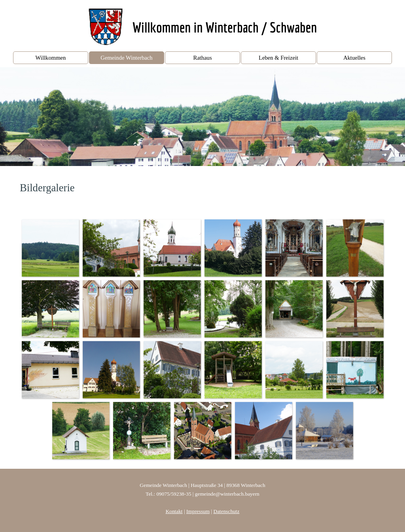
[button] (50, 248)
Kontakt (174, 511)
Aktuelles (354, 58)
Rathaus (202, 58)
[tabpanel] (202, 188)
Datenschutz (227, 511)
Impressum (198, 511)
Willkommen (51, 58)
